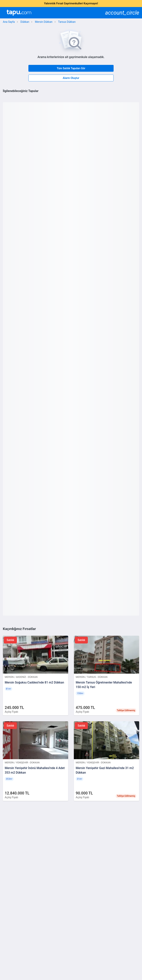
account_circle (122, 13)
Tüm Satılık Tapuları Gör (71, 68)
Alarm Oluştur (71, 78)
